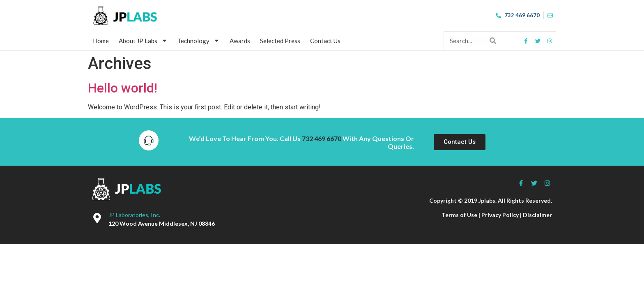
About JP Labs (143, 40)
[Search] (493, 40)
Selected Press (280, 41)
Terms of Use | (461, 215)
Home (101, 41)
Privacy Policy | (502, 215)
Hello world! (123, 88)
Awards (240, 41)
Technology (199, 40)
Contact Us (325, 41)
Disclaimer (537, 215)
